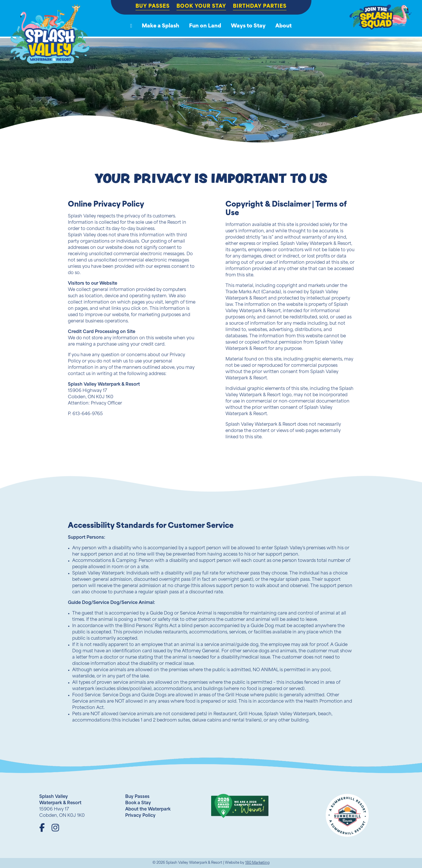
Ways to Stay (248, 26)
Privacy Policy (140, 816)
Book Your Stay (201, 6)
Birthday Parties (260, 6)
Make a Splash (161, 26)
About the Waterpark (148, 809)
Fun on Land (205, 26)
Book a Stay (138, 803)
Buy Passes (153, 6)
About (283, 26)
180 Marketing (257, 863)
